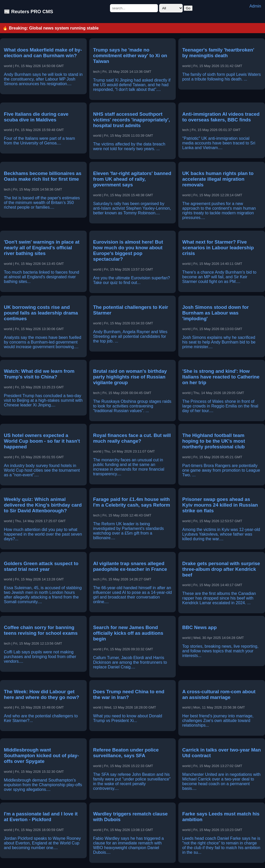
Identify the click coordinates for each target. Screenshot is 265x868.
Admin (255, 6)
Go (188, 8)
